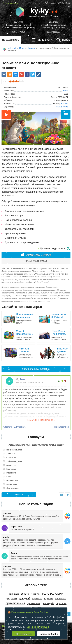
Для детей (25, 598)
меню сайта (41, 40)
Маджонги (49, 598)
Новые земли (62, 107)
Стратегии (61, 603)
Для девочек (12, 598)
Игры (22, 48)
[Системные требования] (69, 248)
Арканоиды (14, 594)
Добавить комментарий (36, 369)
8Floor (65, 91)
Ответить (8, 427)
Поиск (62, 40)
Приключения (15, 603)
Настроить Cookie (49, 634)
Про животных (33, 604)
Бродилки (36, 594)
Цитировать (20, 427)
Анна (23, 379)
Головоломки (53, 593)
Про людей (48, 603)
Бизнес (31, 48)
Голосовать (19, 495)
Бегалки (64, 104)
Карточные (37, 598)
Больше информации (38, 627)
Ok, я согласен (23, 634)
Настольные (61, 598)
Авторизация (12, 3)
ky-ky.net (12, 48)
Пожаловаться (61, 427)
